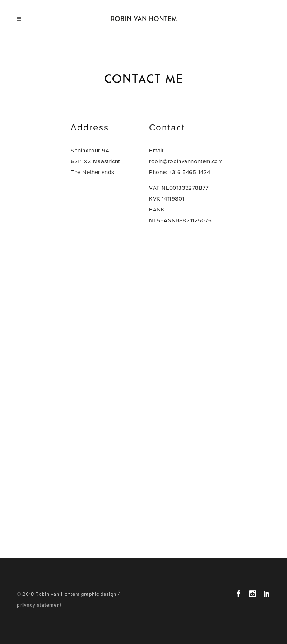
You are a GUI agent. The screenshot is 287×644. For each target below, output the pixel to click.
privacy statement (39, 605)
